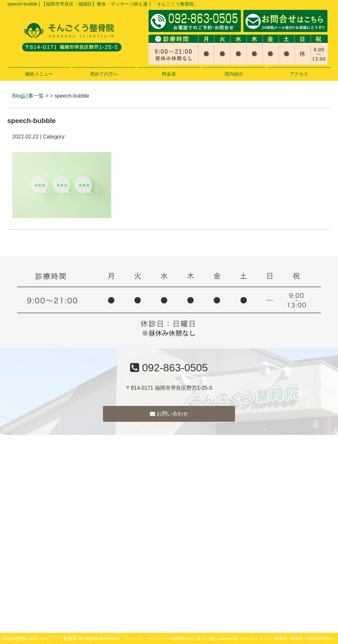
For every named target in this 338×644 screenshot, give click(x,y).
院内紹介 (234, 74)
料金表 (169, 74)
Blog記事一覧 (28, 96)
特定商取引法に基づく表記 (193, 639)
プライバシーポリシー (145, 639)
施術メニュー (39, 74)
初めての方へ (104, 74)
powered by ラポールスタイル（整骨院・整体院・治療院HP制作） (277, 639)
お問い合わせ (169, 414)
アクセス (299, 74)
